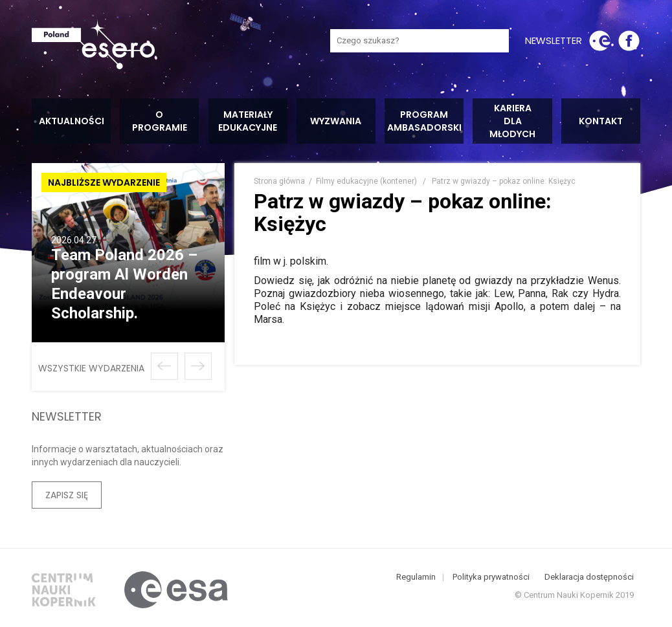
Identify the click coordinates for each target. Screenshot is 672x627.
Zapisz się (67, 495)
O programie (160, 121)
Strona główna (279, 181)
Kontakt (601, 121)
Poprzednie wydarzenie (164, 366)
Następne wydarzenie (198, 366)
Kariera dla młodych (512, 121)
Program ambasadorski (424, 121)
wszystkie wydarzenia (91, 368)
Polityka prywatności (491, 579)
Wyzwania (336, 121)
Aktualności (72, 121)
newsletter (554, 40)
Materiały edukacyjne (248, 121)
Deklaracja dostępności (589, 579)
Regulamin (416, 579)
